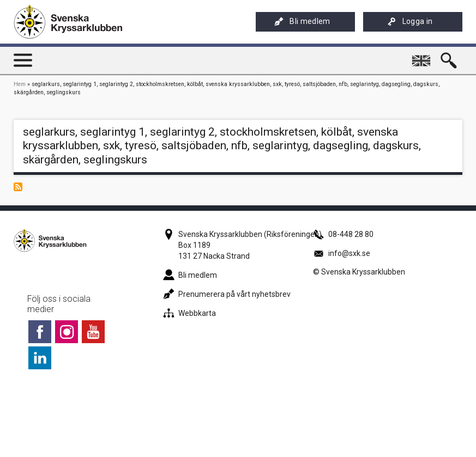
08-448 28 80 (343, 234)
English (423, 56)
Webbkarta (189, 313)
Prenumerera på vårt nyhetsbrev (227, 294)
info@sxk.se (342, 253)
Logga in (410, 22)
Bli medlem (302, 22)
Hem (20, 84)
